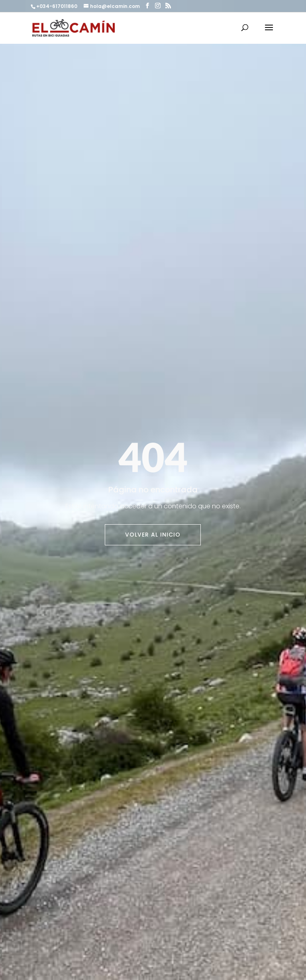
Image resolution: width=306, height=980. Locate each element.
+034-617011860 (57, 6)
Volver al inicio (153, 535)
